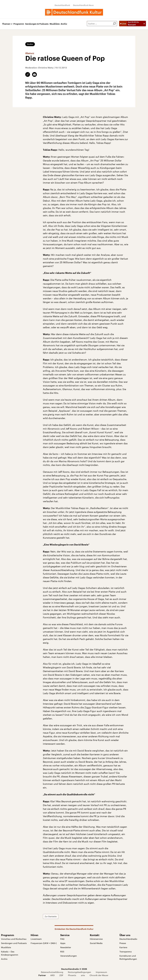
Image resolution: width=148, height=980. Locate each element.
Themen (6, 24)
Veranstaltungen (69, 956)
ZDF (61, 975)
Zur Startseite (51, 916)
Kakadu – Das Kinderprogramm (10, 953)
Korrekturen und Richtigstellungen (128, 957)
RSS (62, 952)
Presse (123, 943)
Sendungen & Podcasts (37, 24)
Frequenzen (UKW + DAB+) (44, 943)
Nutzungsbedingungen (79, 972)
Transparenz (126, 952)
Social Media (96, 943)
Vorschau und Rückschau (14, 939)
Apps (63, 943)
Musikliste (55, 24)
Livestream (36, 939)
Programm (19, 24)
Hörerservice (96, 939)
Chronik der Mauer (99, 975)
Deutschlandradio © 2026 (74, 969)
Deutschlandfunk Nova (83, 5)
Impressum (101, 972)
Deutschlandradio (128, 939)
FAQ (62, 939)
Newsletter (66, 947)
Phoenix (72, 975)
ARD (52, 975)
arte (83, 975)
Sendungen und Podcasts (14, 943)
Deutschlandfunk (62, 5)
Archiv (64, 24)
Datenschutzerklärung (52, 972)
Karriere (123, 947)
